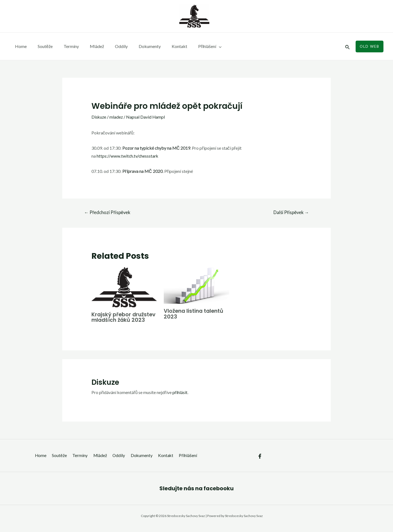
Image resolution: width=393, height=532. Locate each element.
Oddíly (111, 46)
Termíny (66, 46)
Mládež (89, 46)
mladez (117, 117)
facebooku (219, 494)
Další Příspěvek (291, 213)
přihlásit (180, 398)
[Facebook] (260, 461)
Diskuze (99, 117)
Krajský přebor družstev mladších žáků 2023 (117, 320)
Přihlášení (193, 46)
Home (20, 46)
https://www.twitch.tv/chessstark (128, 156)
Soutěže (42, 46)
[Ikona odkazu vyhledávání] (348, 46)
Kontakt (165, 46)
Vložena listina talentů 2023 (195, 314)
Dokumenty (138, 46)
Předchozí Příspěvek (108, 213)
